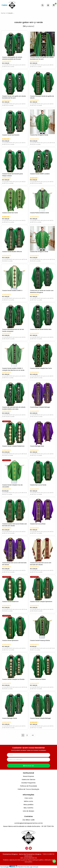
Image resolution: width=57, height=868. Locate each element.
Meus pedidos (28, 805)
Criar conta (29, 798)
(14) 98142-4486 (28, 820)
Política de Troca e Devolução (28, 789)
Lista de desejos (28, 811)
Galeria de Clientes (28, 780)
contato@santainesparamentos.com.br (29, 823)
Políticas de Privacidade (29, 786)
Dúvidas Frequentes (28, 783)
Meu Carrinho (28, 808)
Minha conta (28, 801)
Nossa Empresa (28, 776)
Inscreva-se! (29, 766)
